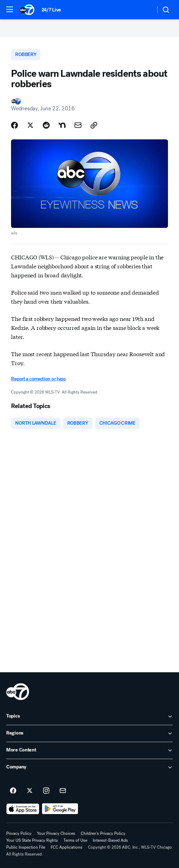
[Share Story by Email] (78, 125)
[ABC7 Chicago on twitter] (30, 791)
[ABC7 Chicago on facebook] (13, 791)
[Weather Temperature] (145, 10)
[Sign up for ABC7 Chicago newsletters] (63, 791)
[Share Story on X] (30, 125)
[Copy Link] (94, 125)
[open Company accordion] (89, 767)
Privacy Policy (19, 833)
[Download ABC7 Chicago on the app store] (23, 809)
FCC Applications (67, 847)
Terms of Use (75, 840)
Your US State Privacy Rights (32, 840)
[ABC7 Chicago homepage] (27, 10)
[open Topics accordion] (89, 717)
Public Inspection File (26, 847)
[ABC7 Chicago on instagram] (46, 791)
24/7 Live (51, 10)
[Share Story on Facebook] (14, 125)
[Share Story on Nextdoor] (62, 125)
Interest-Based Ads (110, 840)
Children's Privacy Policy (103, 833)
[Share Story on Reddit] (46, 125)
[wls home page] (18, 692)
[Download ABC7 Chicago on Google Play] (60, 809)
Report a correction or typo (38, 379)
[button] (10, 9)
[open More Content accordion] (89, 750)
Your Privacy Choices (56, 833)
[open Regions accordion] (89, 733)
